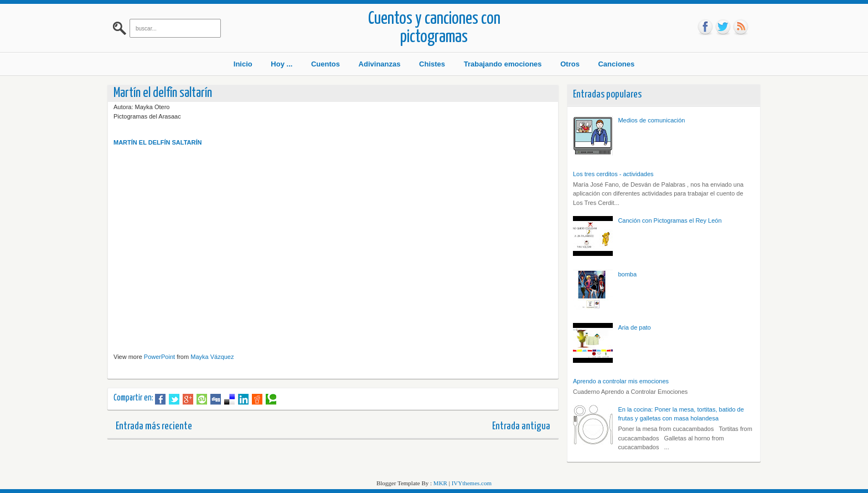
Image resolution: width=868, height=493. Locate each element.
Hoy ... (281, 64)
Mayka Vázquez (212, 357)
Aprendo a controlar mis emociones (621, 381)
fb (705, 27)
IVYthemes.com (472, 483)
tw (723, 27)
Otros (570, 64)
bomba (627, 274)
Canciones (616, 64)
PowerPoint (159, 357)
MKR (440, 483)
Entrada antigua (521, 426)
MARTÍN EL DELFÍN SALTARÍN (158, 142)
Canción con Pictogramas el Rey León (670, 220)
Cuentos (325, 64)
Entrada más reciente (154, 426)
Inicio (243, 64)
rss (741, 27)
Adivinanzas (380, 64)
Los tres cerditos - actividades (613, 174)
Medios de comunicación (651, 120)
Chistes (432, 64)
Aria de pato (634, 327)
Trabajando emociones (503, 64)
